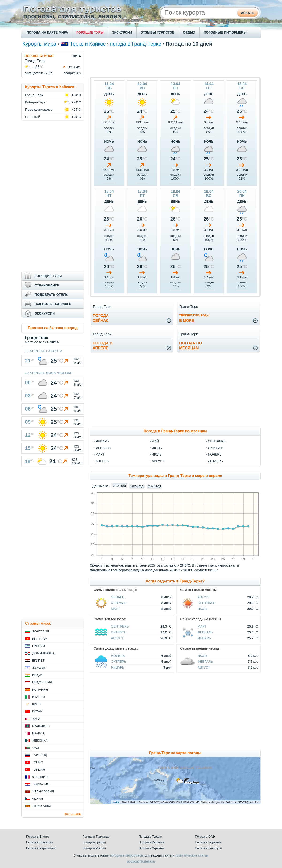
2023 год (154, 486)
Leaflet (116, 802)
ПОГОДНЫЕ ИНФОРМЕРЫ (225, 32)
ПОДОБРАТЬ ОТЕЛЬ (51, 295)
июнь (157, 448)
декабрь (215, 461)
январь (102, 441)
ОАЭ (36, 748)
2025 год (119, 486)
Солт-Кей (33, 117)
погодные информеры (127, 855)
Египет (38, 661)
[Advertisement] (175, 62)
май (155, 441)
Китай (37, 711)
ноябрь (215, 454)
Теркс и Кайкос (88, 44)
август (158, 461)
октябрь (215, 448)
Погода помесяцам (191, 346)
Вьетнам (40, 639)
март (100, 454)
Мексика (40, 740)
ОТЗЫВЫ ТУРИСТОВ (158, 32)
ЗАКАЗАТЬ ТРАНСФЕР (53, 304)
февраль (103, 448)
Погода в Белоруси (208, 848)
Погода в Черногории (41, 848)
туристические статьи (192, 855)
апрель (102, 461)
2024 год (137, 486)
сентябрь (217, 441)
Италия (39, 697)
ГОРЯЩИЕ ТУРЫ (90, 32)
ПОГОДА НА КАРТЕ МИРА (47, 32)
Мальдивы (41, 726)
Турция (39, 770)
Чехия (38, 799)
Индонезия (42, 682)
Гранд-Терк (34, 95)
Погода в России (94, 848)
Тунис (38, 762)
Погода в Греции (94, 842)
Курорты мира (39, 44)
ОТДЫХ (189, 32)
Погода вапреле (103, 346)
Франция (40, 777)
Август (204, 597)
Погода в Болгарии (39, 842)
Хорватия (41, 784)
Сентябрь (206, 603)
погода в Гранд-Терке (136, 44)
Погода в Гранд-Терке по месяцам (175, 431)
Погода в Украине (151, 848)
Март (115, 609)
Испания (40, 690)
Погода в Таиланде (96, 836)
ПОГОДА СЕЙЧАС (39, 56)
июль (157, 454)
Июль (202, 609)
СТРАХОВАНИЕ (47, 285)
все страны (73, 814)
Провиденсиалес (39, 110)
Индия (38, 675)
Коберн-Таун (35, 102)
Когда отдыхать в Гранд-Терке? (175, 581)
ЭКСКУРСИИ (122, 32)
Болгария (41, 631)
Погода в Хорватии (208, 842)
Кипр (36, 704)
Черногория (43, 791)
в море (194, 318)
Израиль (39, 668)
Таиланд (40, 755)
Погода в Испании (151, 842)
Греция (39, 646)
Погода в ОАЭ (205, 836)
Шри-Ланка (42, 806)
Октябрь (119, 632)
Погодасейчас (101, 318)
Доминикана (44, 653)
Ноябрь (118, 656)
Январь (118, 597)
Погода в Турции (150, 836)
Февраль (119, 603)
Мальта (38, 733)
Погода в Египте (38, 836)
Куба (36, 719)
